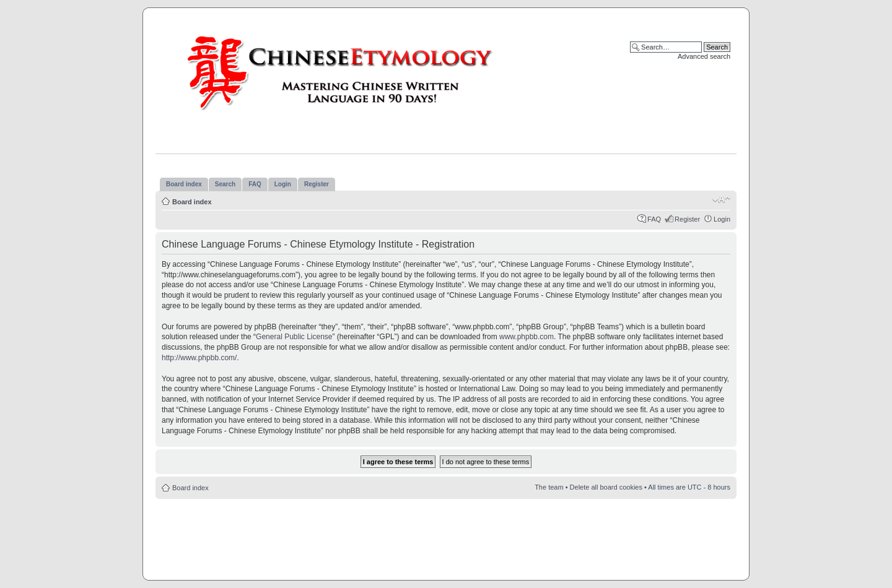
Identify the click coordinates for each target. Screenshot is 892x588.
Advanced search (704, 56)
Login (722, 219)
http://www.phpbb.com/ (199, 358)
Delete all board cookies (606, 487)
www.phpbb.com (527, 337)
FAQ (654, 219)
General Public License (294, 337)
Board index (192, 202)
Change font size (721, 199)
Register (687, 219)
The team (549, 487)
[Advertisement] (446, 536)
